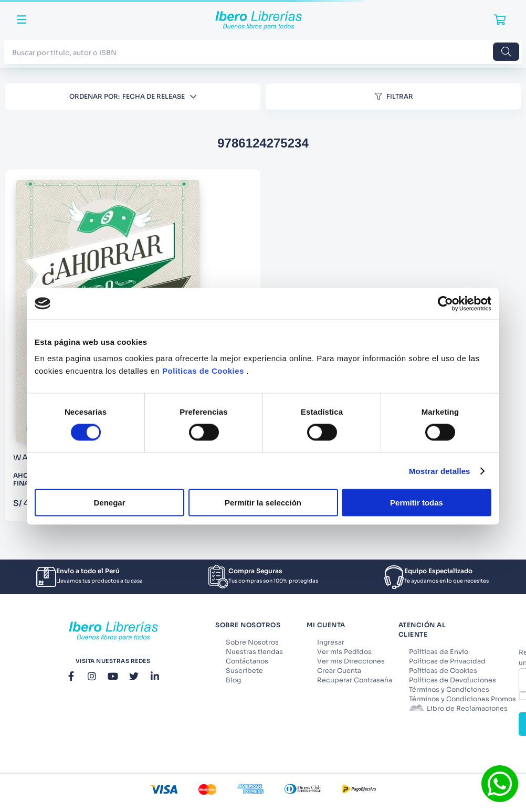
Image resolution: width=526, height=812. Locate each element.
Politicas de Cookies (203, 371)
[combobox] (263, 52)
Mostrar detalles (440, 471)
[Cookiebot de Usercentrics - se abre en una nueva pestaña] (445, 303)
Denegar (109, 503)
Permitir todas (417, 503)
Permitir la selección (263, 503)
